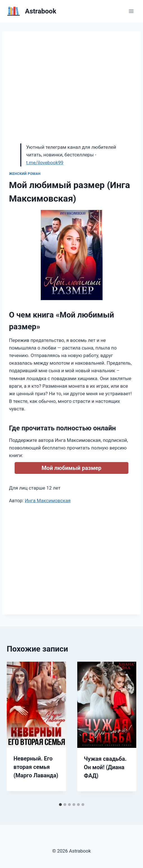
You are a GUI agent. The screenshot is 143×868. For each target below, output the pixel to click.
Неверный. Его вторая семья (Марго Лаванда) (36, 767)
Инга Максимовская (48, 501)
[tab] (60, 805)
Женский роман (25, 174)
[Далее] (126, 731)
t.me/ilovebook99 (45, 163)
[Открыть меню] (131, 11)
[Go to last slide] (17, 731)
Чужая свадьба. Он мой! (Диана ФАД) (105, 767)
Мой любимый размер (71, 468)
